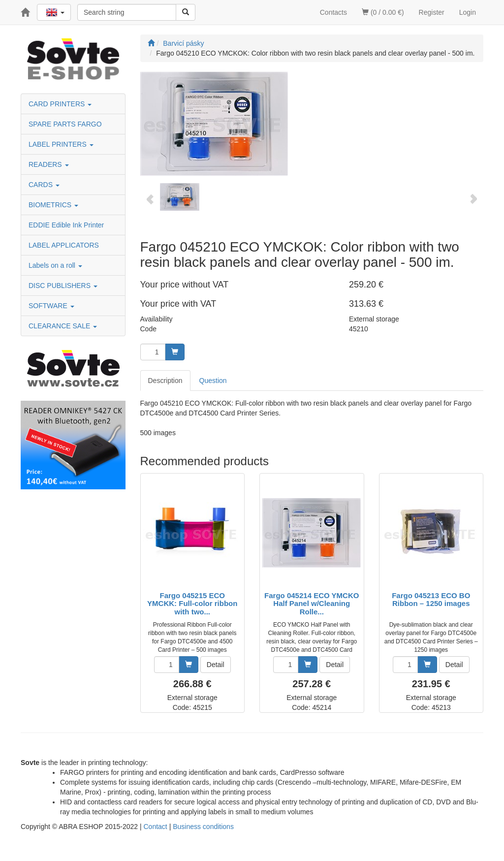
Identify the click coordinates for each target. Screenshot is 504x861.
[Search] (186, 12)
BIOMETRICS (53, 205)
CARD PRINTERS (60, 104)
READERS (49, 164)
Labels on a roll (55, 265)
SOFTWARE (51, 306)
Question (213, 381)
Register (432, 12)
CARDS (44, 185)
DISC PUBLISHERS (63, 286)
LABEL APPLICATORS (64, 245)
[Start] (151, 43)
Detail (216, 665)
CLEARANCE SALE (63, 326)
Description (165, 381)
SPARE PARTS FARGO (65, 124)
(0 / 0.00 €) (383, 12)
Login (468, 12)
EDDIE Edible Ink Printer (66, 225)
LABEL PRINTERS (61, 144)
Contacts (333, 12)
